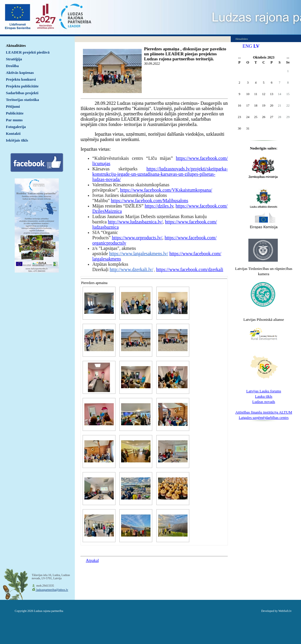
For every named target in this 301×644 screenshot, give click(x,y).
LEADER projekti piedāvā (28, 52)
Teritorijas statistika (22, 100)
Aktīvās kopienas (20, 73)
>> (288, 58)
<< (239, 58)
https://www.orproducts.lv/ (137, 238)
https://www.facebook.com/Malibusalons (149, 201)
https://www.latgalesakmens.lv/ (139, 254)
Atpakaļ (92, 561)
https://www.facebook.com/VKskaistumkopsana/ (166, 190)
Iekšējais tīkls (17, 140)
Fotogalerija (16, 127)
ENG (247, 46)
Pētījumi (13, 106)
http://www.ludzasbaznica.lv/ (135, 222)
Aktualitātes (16, 45)
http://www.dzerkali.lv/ (131, 269)
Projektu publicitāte (22, 86)
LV (256, 46)
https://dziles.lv (159, 206)
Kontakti (13, 133)
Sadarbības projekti (22, 93)
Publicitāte (15, 113)
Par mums (14, 120)
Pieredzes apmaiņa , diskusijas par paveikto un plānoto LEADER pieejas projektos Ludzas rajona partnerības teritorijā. (185, 54)
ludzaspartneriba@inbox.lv (52, 590)
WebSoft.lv (285, 611)
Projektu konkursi (21, 79)
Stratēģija (14, 59)
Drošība (12, 66)
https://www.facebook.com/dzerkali (190, 269)
